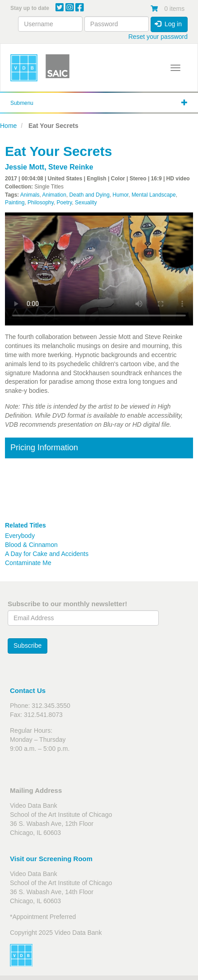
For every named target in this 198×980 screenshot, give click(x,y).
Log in (168, 24)
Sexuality (86, 203)
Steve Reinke (71, 167)
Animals (30, 195)
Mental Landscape (154, 195)
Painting (15, 203)
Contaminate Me (28, 563)
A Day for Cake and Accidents (47, 554)
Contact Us (28, 690)
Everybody (20, 536)
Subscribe (28, 645)
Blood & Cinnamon (31, 545)
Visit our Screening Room (51, 859)
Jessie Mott (25, 167)
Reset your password (158, 37)
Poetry (64, 203)
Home (8, 126)
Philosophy (41, 203)
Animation (54, 195)
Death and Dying (90, 195)
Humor (121, 195)
